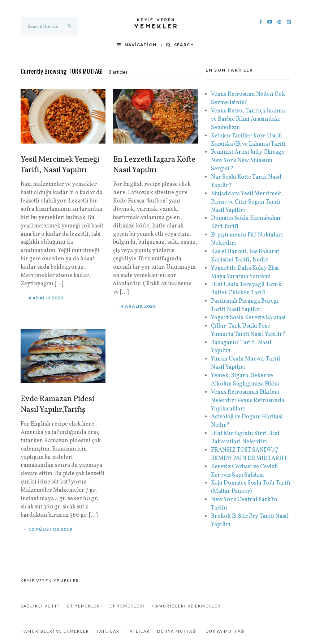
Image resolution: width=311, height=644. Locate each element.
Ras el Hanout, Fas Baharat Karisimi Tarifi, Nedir (245, 256)
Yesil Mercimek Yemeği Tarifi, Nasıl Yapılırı (60, 165)
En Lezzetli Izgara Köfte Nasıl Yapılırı (154, 165)
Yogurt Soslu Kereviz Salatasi (248, 318)
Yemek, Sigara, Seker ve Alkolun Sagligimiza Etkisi (245, 380)
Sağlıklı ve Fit (40, 606)
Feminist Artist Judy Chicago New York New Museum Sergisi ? (248, 161)
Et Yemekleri (85, 606)
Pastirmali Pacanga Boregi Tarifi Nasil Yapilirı (245, 305)
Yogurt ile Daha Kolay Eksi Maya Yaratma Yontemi (245, 272)
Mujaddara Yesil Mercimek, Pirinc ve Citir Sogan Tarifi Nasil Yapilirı (247, 202)
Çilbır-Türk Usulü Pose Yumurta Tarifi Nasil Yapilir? (248, 330)
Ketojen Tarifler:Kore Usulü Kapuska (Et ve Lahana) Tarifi (248, 140)
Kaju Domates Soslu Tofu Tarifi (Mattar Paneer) (251, 487)
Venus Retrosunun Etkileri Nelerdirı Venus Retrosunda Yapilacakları (248, 401)
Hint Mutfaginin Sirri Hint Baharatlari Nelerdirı (245, 438)
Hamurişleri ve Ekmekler (186, 606)
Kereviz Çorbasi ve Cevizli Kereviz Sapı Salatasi (245, 471)
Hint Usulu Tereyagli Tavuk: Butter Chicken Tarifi (247, 289)
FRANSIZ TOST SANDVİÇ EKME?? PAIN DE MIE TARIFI (249, 454)
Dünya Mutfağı (178, 631)
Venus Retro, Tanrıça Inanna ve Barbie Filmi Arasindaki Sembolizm (249, 119)
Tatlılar (108, 631)
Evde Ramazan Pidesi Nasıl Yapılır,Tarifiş (57, 405)
